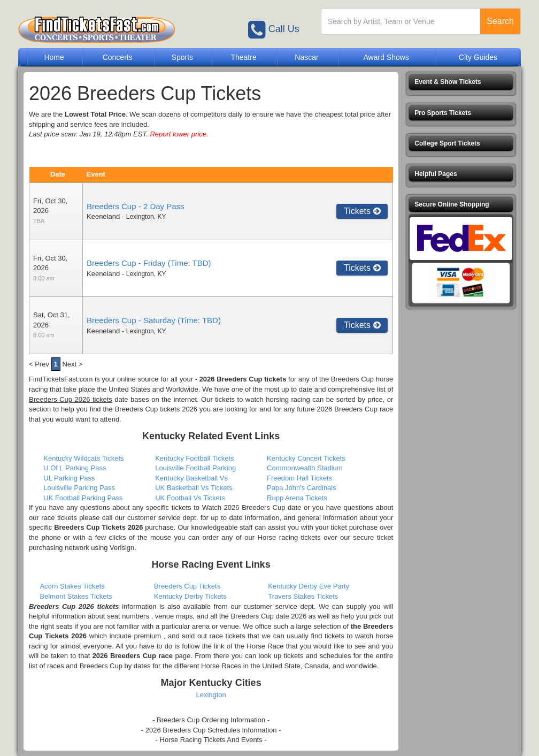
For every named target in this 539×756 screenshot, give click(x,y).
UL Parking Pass (69, 478)
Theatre (243, 57)
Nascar (306, 57)
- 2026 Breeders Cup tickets (241, 379)
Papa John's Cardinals (302, 488)
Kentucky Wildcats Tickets (83, 458)
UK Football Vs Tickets (190, 498)
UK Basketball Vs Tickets (194, 488)
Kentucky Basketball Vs (191, 478)
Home (54, 57)
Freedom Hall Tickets (299, 478)
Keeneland (103, 216)
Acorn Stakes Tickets (72, 586)
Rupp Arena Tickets (297, 498)
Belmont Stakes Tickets (76, 596)
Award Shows (386, 57)
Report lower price (178, 134)
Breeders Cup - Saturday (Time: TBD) (154, 320)
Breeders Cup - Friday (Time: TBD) (149, 263)
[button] (461, 82)
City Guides (478, 57)
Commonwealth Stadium (305, 468)
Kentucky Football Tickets (194, 458)
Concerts (118, 57)
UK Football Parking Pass (83, 498)
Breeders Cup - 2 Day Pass (136, 206)
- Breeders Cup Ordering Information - (211, 720)
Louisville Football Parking (195, 468)
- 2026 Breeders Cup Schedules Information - (211, 730)
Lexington (211, 695)
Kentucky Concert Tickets (306, 458)
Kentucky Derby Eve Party (309, 586)
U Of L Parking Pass (75, 468)
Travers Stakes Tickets (303, 596)
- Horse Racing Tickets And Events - (211, 740)
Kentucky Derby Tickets (190, 596)
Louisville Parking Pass (79, 488)
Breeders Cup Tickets (187, 586)
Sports (182, 57)
